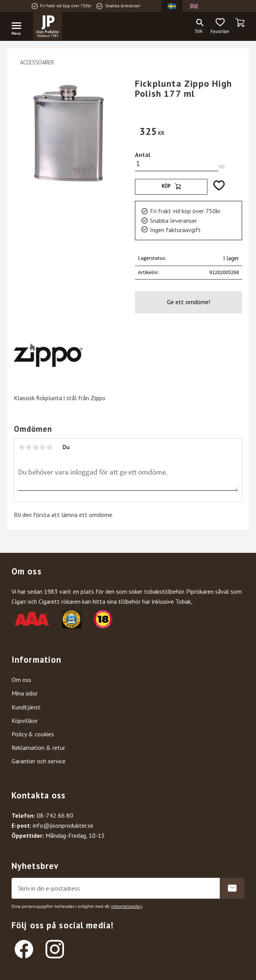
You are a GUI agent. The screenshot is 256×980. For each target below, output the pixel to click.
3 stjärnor (35, 447)
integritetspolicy (127, 906)
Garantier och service (39, 761)
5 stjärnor (49, 447)
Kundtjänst (26, 707)
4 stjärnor (42, 447)
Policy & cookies (33, 734)
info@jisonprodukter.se (63, 825)
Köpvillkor (25, 721)
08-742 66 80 (55, 815)
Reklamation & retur (38, 748)
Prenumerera (232, 888)
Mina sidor (25, 693)
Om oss (21, 680)
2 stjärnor (29, 447)
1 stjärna (22, 447)
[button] (19, 27)
